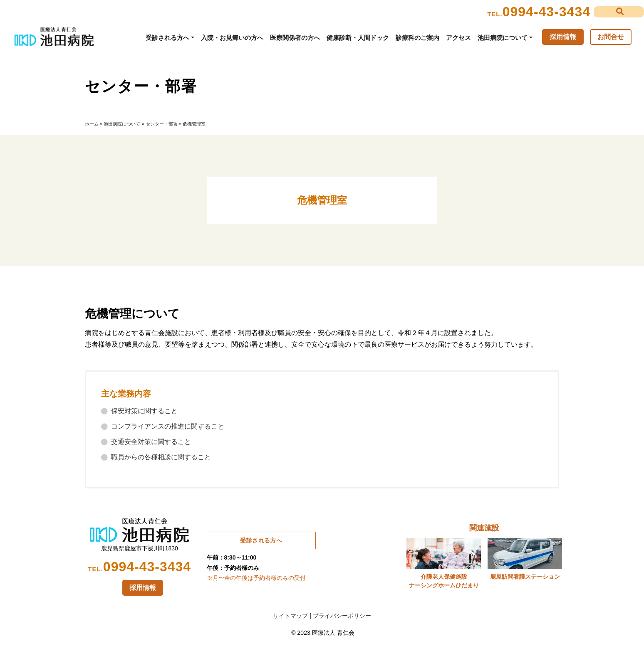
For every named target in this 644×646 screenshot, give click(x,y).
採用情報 (563, 37)
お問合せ (611, 37)
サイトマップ (290, 616)
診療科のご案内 (417, 38)
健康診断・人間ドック (358, 38)
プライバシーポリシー (342, 616)
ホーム (92, 124)
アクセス (458, 38)
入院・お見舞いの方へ (232, 38)
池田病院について (503, 38)
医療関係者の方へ (295, 38)
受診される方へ (167, 38)
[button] (619, 12)
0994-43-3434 (546, 12)
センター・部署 (162, 124)
